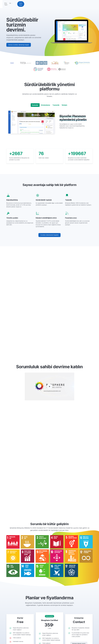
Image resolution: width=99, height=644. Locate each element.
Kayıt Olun (88, 5)
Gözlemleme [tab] (45, 106)
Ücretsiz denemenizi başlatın (49, 236)
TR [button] (75, 5)
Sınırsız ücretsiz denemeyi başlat (19, 46)
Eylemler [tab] (35, 106)
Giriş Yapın (70, 5)
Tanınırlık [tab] (56, 106)
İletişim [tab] (64, 106)
